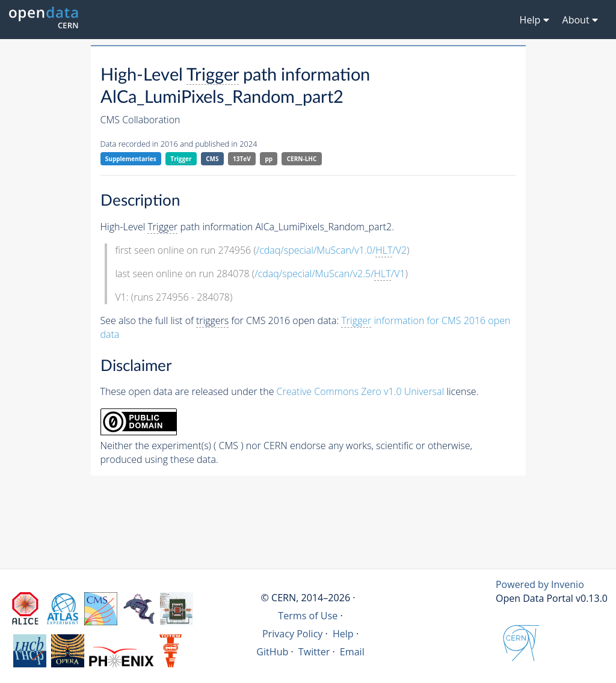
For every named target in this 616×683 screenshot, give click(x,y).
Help (343, 634)
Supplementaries (131, 159)
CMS (212, 159)
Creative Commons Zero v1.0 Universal (361, 391)
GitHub (272, 652)
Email (352, 652)
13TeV (242, 159)
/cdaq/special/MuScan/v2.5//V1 (330, 274)
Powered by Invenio (540, 584)
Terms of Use (308, 616)
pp (269, 159)
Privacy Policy (293, 634)
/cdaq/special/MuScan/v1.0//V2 (331, 250)
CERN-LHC (302, 159)
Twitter (314, 652)
